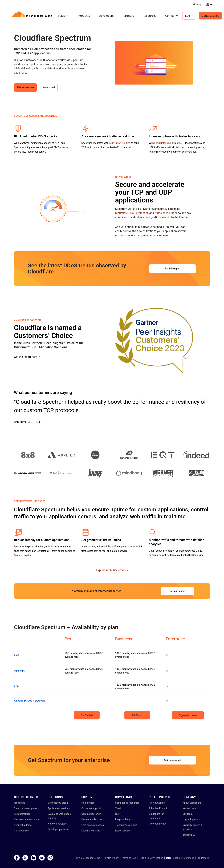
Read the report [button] (173, 269)
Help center (88, 803)
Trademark (203, 858)
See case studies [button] (177, 591)
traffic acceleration (166, 213)
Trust (118, 808)
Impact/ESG (189, 835)
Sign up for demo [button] (188, 715)
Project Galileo (157, 803)
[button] (154, 63)
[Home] (33, 16)
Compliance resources (127, 803)
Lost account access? (93, 825)
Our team (188, 814)
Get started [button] (49, 87)
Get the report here (26, 357)
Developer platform (58, 829)
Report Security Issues (151, 858)
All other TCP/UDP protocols (30, 701)
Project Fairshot (158, 824)
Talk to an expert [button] (25, 87)
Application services (59, 808)
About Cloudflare (192, 803)
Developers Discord (92, 819)
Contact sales (210, 16)
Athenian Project (158, 808)
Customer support (91, 808)
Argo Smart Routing (120, 143)
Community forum (91, 814)
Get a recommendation (27, 819)
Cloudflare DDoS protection (132, 213)
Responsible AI (123, 819)
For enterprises (22, 814)
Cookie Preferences (180, 858)
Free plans (20, 803)
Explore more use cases (112, 570)
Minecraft (19, 671)
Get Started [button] (87, 715)
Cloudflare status (91, 831)
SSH (16, 655)
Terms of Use (129, 858)
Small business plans (26, 808)
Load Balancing (163, 143)
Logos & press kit (192, 819)
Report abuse (122, 831)
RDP (16, 687)
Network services (57, 824)
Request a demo (23, 825)
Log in (189, 16)
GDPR (118, 814)
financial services (23, 555)
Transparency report (126, 825)
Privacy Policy (111, 858)
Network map (190, 808)
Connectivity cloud (58, 803)
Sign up (197, 4)
